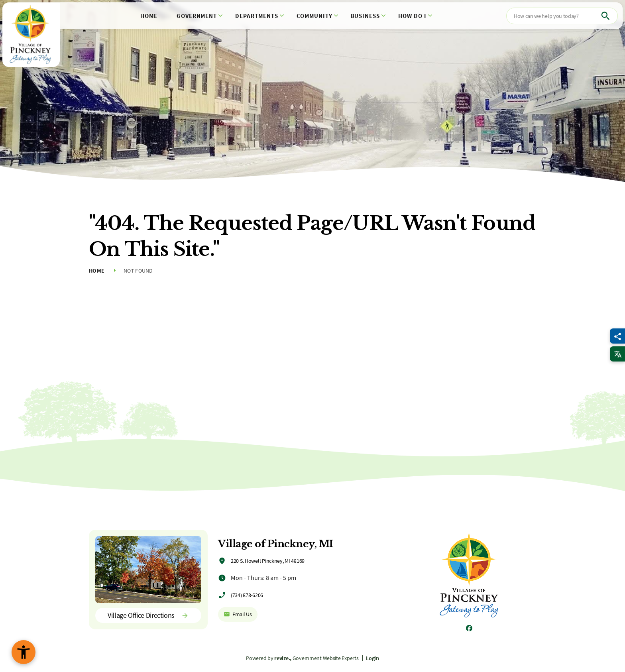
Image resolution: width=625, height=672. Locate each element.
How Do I (412, 16)
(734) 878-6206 (247, 595)
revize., (283, 658)
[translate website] (617, 354)
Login (372, 658)
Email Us (238, 614)
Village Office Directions (148, 615)
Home (149, 16)
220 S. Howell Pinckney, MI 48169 (268, 561)
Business (366, 16)
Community (314, 16)
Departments (257, 16)
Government (197, 16)
